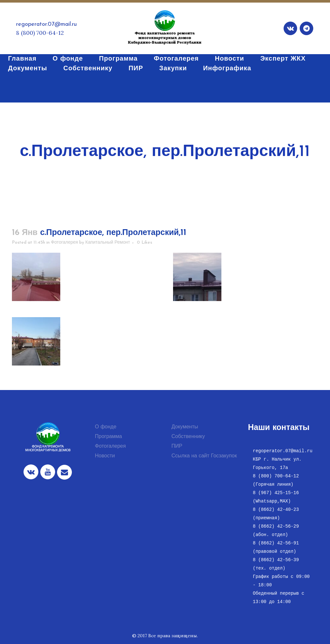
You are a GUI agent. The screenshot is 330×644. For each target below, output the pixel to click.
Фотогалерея (64, 243)
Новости (105, 456)
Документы (185, 427)
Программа (109, 437)
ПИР (177, 446)
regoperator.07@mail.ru (46, 24)
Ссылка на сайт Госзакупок (204, 456)
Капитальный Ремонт (108, 243)
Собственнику (188, 437)
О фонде (106, 427)
